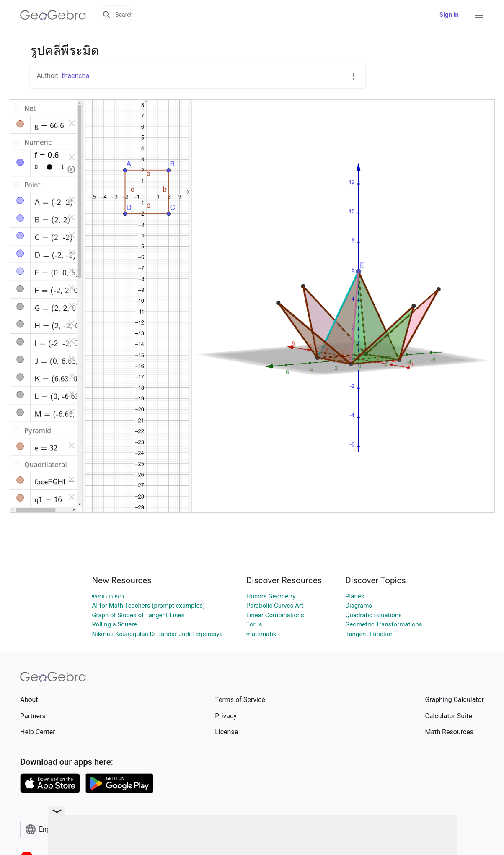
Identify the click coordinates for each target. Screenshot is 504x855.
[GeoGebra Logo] (53, 15)
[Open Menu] (479, 15)
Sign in (449, 15)
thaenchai (76, 76)
